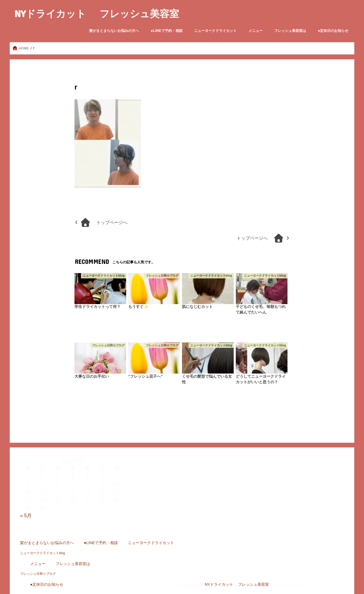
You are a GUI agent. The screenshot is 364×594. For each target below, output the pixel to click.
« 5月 (26, 515)
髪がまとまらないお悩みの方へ (114, 31)
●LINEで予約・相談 (167, 31)
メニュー (256, 31)
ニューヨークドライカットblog (43, 553)
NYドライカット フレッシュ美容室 (97, 13)
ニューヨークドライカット (215, 31)
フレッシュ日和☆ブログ (38, 574)
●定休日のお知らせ (333, 31)
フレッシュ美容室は (290, 31)
